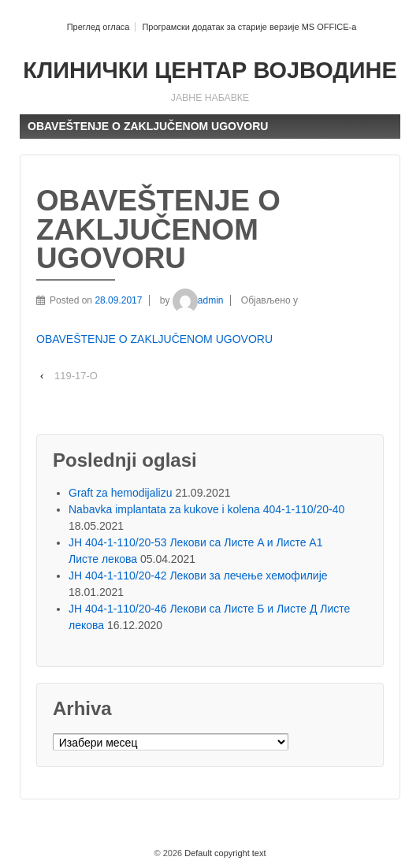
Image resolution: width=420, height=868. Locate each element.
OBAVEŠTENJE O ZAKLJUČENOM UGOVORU (154, 339)
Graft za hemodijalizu (121, 493)
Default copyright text (224, 853)
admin (198, 300)
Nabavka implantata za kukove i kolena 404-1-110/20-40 (206, 509)
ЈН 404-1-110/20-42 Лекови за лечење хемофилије (198, 576)
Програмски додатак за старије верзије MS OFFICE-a (249, 27)
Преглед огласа (98, 27)
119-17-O (76, 376)
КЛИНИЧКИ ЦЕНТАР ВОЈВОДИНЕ (210, 70)
